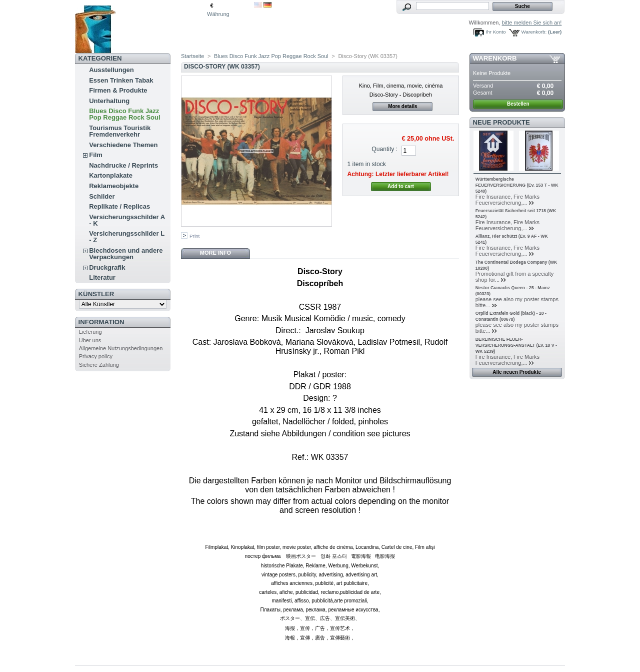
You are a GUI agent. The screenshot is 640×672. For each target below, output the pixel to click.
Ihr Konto (496, 32)
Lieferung (90, 332)
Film (96, 155)
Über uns (90, 340)
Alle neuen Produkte (517, 372)
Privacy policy (96, 356)
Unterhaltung (109, 101)
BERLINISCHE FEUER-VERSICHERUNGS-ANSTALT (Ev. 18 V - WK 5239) (516, 345)
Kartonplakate (111, 175)
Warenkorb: (534, 32)
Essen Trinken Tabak (121, 80)
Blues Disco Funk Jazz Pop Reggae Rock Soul (124, 114)
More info (215, 253)
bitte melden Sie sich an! (532, 23)
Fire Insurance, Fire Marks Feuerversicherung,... (507, 200)
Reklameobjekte (114, 186)
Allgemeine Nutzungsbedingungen (121, 348)
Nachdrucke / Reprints (123, 165)
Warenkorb (495, 58)
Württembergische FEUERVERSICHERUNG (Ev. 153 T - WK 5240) (517, 185)
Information (101, 322)
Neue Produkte (501, 122)
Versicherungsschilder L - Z (127, 237)
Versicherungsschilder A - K (127, 220)
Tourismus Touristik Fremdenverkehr (120, 131)
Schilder (102, 196)
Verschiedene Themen (123, 145)
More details (402, 106)
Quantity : (384, 149)
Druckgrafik (107, 267)
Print (194, 236)
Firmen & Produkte (118, 90)
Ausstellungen (111, 70)
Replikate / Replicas (119, 206)
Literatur (102, 277)
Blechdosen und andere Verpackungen (126, 254)
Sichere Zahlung (99, 365)
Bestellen (518, 104)
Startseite (192, 56)
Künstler (96, 294)
